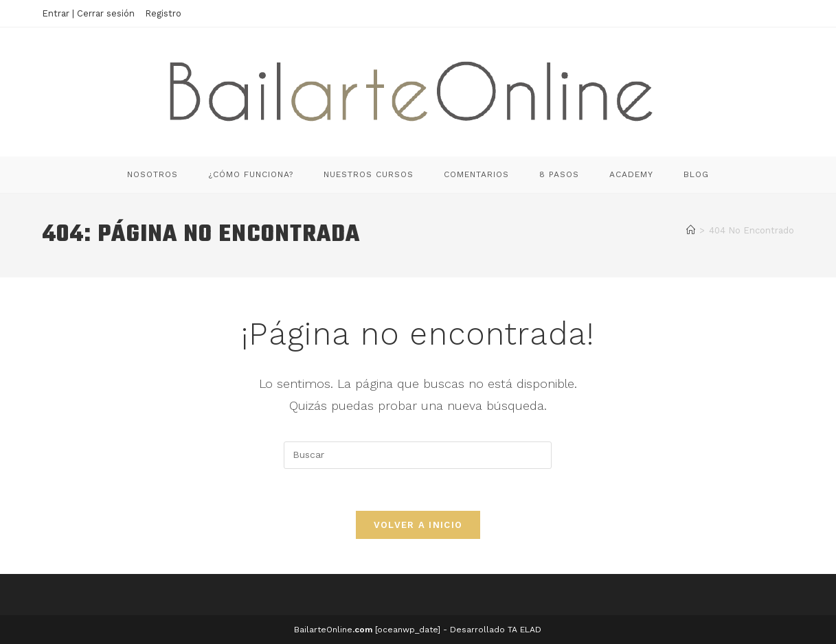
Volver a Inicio (418, 525)
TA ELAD (524, 630)
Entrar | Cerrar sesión (88, 13)
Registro (163, 13)
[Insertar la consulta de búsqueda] (418, 455)
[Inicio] (691, 230)
